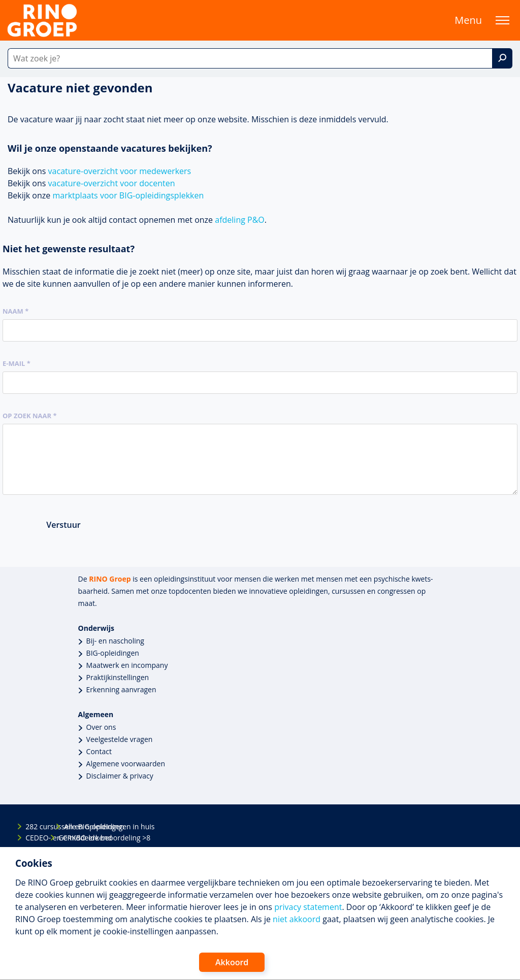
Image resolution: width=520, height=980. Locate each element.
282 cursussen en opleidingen (34, 826)
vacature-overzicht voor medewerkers (120, 171)
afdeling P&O (240, 220)
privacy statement (308, 907)
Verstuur (63, 525)
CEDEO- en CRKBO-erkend (34, 838)
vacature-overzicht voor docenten (112, 183)
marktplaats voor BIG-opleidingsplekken (128, 195)
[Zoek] (502, 58)
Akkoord (232, 962)
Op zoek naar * (30, 416)
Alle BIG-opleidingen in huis (73, 826)
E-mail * (17, 363)
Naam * (15, 311)
